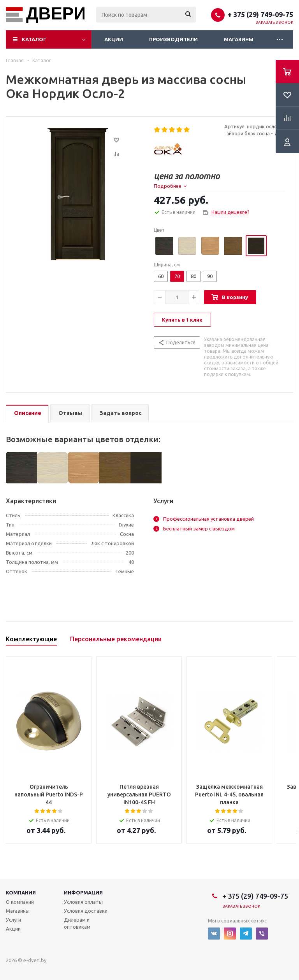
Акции (114, 39)
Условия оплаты (83, 902)
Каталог (34, 39)
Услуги (13, 920)
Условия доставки (86, 911)
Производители (173, 39)
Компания (21, 892)
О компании (20, 902)
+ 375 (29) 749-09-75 (260, 14)
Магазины (239, 39)
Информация (83, 892)
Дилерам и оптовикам (77, 923)
